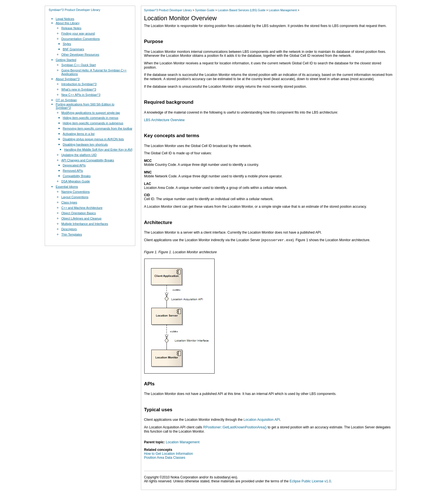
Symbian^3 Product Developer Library (74, 10)
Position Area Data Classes (165, 458)
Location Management (283, 10)
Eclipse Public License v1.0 (310, 481)
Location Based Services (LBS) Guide (242, 10)
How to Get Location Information (168, 454)
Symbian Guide (205, 10)
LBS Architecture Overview (164, 120)
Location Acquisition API (262, 420)
